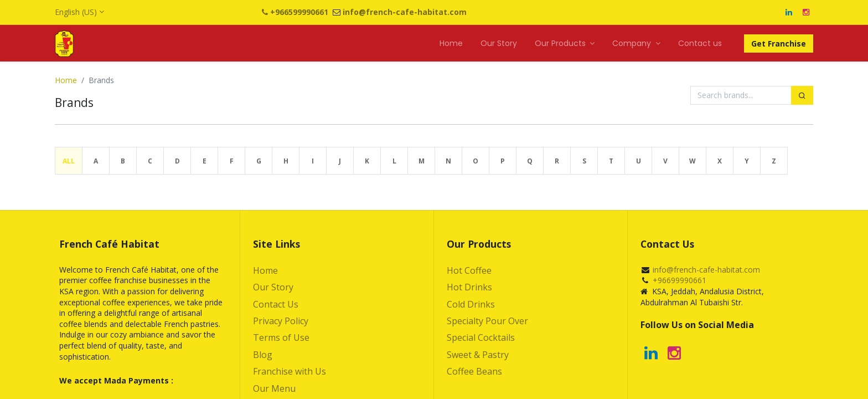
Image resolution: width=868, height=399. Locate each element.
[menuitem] (451, 44)
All (69, 161)
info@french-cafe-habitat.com (706, 270)
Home (66, 80)
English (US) (76, 12)
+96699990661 (680, 280)
